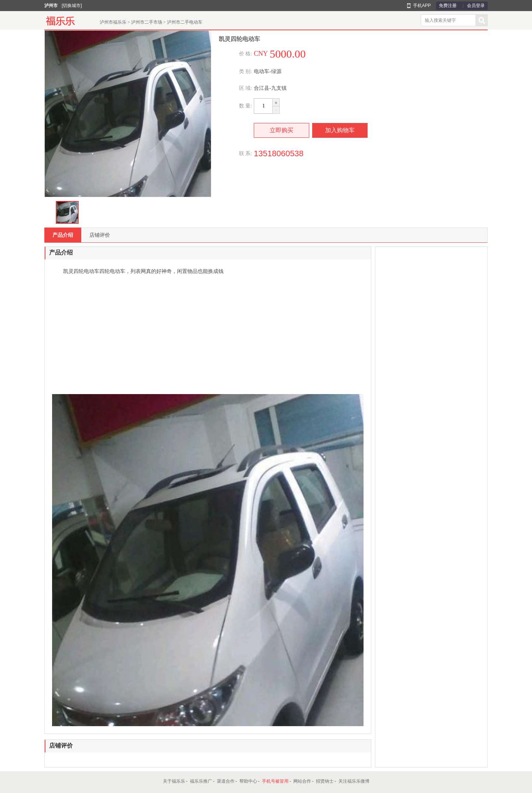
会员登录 (476, 6)
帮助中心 (248, 781)
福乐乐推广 (201, 781)
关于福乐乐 (174, 781)
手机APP (422, 6)
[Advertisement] (208, 335)
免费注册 (448, 6)
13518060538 (279, 153)
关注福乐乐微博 (354, 781)
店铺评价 (100, 235)
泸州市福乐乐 (113, 22)
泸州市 (51, 6)
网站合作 (302, 781)
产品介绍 (63, 235)
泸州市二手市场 (147, 22)
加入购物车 (340, 130)
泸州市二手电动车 (185, 22)
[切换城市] (72, 6)
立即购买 (282, 130)
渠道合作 (226, 781)
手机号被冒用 (275, 781)
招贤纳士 (325, 781)
